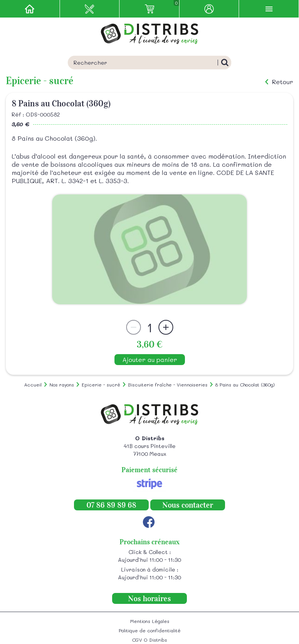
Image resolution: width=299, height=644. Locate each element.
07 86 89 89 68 (111, 505)
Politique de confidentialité (150, 630)
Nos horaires (149, 598)
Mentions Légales (150, 621)
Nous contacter (188, 505)
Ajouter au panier (150, 359)
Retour (282, 82)
